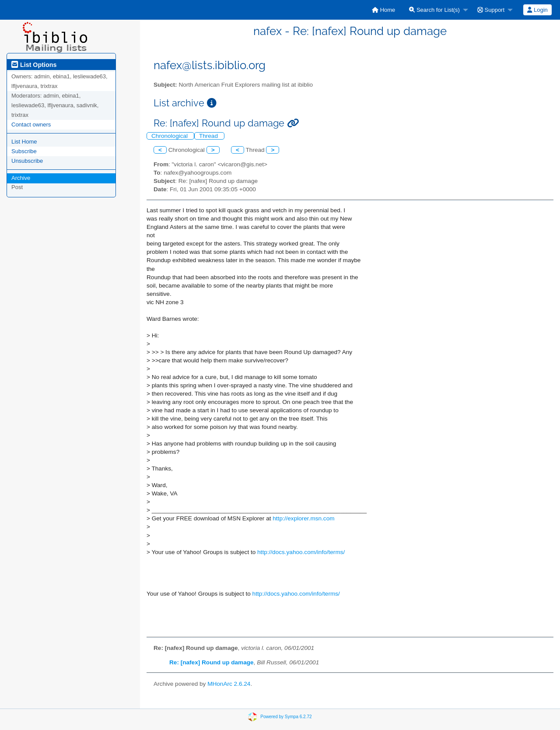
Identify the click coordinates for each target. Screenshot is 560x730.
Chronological (170, 136)
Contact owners (31, 125)
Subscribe (24, 151)
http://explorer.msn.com (303, 518)
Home (383, 10)
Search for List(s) (434, 10)
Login (537, 10)
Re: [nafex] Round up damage (212, 662)
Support (491, 10)
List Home (24, 142)
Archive (21, 178)
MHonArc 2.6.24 (229, 684)
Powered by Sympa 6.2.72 (286, 717)
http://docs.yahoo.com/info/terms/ (301, 552)
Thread (209, 136)
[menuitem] (383, 10)
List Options (34, 65)
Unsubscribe (27, 161)
